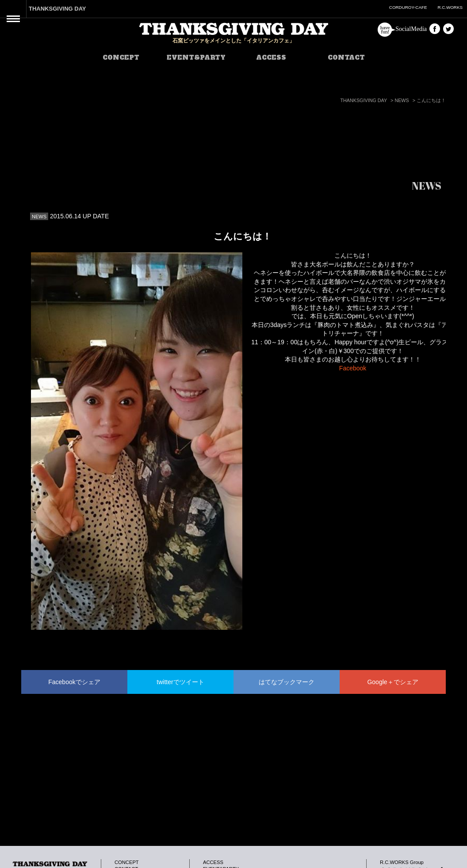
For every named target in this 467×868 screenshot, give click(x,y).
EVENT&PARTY (196, 57)
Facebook (353, 368)
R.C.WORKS (450, 7)
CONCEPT (121, 57)
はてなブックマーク (287, 682)
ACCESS (271, 57)
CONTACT (346, 57)
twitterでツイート (180, 682)
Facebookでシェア (74, 682)
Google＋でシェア (392, 682)
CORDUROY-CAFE (408, 7)
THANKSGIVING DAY (57, 9)
